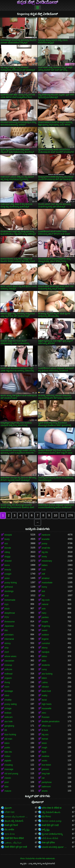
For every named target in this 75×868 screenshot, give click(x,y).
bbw (6, 787)
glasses (45, 769)
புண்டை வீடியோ (13, 843)
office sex (46, 726)
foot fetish (46, 765)
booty (44, 557)
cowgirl (8, 574)
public (7, 748)
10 (55, 515)
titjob (44, 752)
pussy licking (11, 583)
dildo (44, 661)
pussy (45, 544)
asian (7, 578)
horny (44, 587)
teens (7, 565)
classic (8, 778)
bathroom (46, 787)
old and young (11, 774)
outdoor (45, 635)
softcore (8, 669)
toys (6, 604)
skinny (8, 643)
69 (6, 730)
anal (7, 596)
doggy (7, 557)
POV (7, 617)
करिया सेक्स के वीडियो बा (52, 808)
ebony (45, 648)
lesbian (8, 713)
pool (7, 782)
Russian (46, 717)
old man (8, 739)
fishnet (45, 739)
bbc (6, 630)
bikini (7, 743)
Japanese (9, 626)
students (46, 665)
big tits (45, 552)
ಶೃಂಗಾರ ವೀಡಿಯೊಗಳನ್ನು (52, 834)
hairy (44, 613)
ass (6, 544)
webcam (9, 717)
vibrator (45, 687)
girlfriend (9, 587)
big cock (46, 600)
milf (43, 574)
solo (44, 609)
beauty (8, 570)
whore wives (10, 656)
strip (7, 648)
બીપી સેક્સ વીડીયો (50, 838)
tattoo (44, 656)
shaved (8, 561)
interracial (9, 639)
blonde (8, 548)
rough (45, 748)
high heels (47, 704)
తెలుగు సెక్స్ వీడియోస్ (14, 821)
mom (7, 687)
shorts (45, 791)
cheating (9, 765)
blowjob (8, 535)
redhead (8, 674)
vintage (8, 708)
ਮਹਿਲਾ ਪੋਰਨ (10, 812)
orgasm (8, 678)
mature (8, 791)
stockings (9, 591)
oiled (7, 695)
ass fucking (47, 674)
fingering (46, 626)
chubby (8, 700)
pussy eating (11, 704)
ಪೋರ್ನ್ (8, 808)
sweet (45, 630)
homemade (10, 600)
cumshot (46, 643)
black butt (46, 691)
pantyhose (47, 782)
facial (44, 700)
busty (7, 539)
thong (7, 682)
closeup (8, 665)
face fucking (10, 735)
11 (63, 515)
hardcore (46, 535)
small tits (46, 548)
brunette (46, 539)
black (7, 609)
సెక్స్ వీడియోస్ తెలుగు (51, 812)
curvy (44, 669)
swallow (46, 756)
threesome (10, 622)
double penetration (51, 721)
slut (43, 591)
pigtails (8, 761)
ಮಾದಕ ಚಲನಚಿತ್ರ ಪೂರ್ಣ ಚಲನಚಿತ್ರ (55, 847)
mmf (7, 652)
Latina (45, 682)
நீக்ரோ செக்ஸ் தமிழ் (52, 821)
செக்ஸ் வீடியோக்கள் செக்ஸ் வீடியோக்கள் (18, 817)
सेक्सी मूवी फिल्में (11, 825)
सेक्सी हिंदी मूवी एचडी (50, 825)
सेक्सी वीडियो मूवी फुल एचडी (16, 847)
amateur (46, 578)
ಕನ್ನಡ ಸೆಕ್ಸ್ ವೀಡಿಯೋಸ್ (37, 2)
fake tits (8, 752)
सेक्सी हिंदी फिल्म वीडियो (14, 838)
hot (43, 596)
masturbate (47, 583)
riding (7, 552)
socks (45, 761)
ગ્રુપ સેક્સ (10, 834)
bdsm (44, 678)
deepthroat (10, 613)
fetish (44, 743)
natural (45, 604)
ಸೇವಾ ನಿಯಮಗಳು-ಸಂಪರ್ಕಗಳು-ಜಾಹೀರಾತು (37, 858)
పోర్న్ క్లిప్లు (46, 830)
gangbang (9, 726)
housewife (47, 708)
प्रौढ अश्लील (9, 830)
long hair (46, 774)
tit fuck (45, 730)
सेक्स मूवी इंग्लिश (48, 843)
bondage (9, 691)
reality (45, 695)
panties (45, 617)
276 (71, 515)
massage (9, 769)
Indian (7, 756)
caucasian (9, 661)
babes (45, 565)
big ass (45, 735)
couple (45, 622)
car (43, 778)
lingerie (45, 639)
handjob (46, 652)
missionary (47, 561)
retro (44, 713)
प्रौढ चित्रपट (46, 817)
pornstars (9, 635)
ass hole (9, 721)
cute (44, 570)
